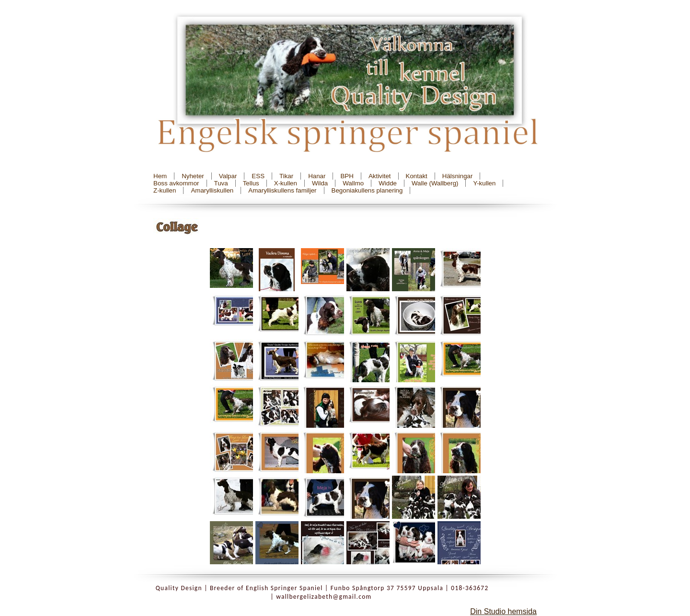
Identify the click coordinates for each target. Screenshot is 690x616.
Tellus (251, 183)
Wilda (320, 183)
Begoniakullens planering (367, 190)
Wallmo (353, 183)
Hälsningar (458, 176)
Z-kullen (165, 190)
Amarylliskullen (212, 190)
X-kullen (286, 183)
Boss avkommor (176, 183)
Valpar (228, 176)
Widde (388, 183)
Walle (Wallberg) (435, 183)
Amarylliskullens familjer (282, 190)
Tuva (221, 183)
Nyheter (193, 176)
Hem (160, 176)
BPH (347, 176)
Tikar (286, 176)
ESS (258, 176)
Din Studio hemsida (503, 611)
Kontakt (417, 176)
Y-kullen (484, 183)
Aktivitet (380, 176)
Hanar (317, 176)
